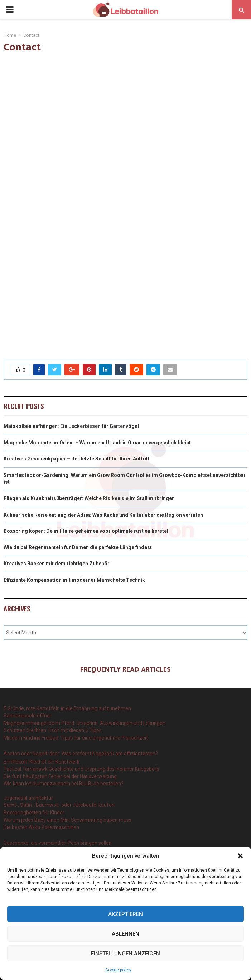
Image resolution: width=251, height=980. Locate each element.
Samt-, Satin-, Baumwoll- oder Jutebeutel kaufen (59, 805)
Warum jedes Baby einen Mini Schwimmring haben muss (67, 820)
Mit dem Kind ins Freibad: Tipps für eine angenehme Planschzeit (76, 738)
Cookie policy (118, 970)
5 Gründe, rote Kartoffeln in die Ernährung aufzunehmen (67, 708)
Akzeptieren (125, 914)
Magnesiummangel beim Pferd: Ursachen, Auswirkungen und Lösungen (85, 723)
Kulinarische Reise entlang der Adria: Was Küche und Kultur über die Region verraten (103, 515)
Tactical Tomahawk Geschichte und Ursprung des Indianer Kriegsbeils (81, 769)
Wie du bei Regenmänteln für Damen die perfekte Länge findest (78, 547)
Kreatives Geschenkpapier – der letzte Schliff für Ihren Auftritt (77, 459)
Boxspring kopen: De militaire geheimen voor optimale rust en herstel (86, 531)
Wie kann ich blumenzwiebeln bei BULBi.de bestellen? (64, 784)
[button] (240, 856)
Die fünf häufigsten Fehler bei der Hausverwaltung (60, 776)
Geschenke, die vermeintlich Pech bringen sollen (58, 843)
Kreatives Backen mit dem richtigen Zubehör (57, 564)
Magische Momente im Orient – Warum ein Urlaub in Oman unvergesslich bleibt (97, 443)
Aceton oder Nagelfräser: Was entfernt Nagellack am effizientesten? (81, 754)
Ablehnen (125, 934)
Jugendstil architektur (28, 798)
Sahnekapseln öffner (28, 716)
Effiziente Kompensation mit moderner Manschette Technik (74, 580)
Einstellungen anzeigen (125, 954)
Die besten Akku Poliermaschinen (41, 827)
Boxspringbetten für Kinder (34, 813)
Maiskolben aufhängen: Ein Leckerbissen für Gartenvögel (71, 426)
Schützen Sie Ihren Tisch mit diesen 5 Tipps (53, 730)
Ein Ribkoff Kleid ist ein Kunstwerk (42, 762)
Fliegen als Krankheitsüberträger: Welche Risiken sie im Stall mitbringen (89, 498)
